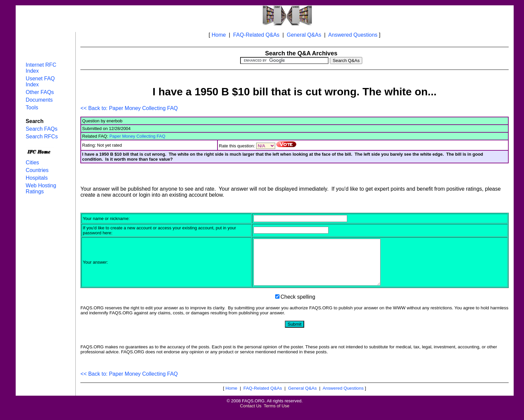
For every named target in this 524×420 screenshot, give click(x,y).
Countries (37, 170)
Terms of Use (277, 415)
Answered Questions (353, 35)
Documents (39, 100)
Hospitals (37, 178)
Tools (32, 107)
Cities (32, 162)
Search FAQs (42, 129)
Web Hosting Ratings (41, 188)
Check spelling (298, 306)
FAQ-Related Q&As (256, 35)
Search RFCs (42, 136)
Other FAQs (40, 92)
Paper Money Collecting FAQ (137, 136)
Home (219, 35)
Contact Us (251, 415)
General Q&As (304, 35)
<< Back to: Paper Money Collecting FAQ (129, 108)
